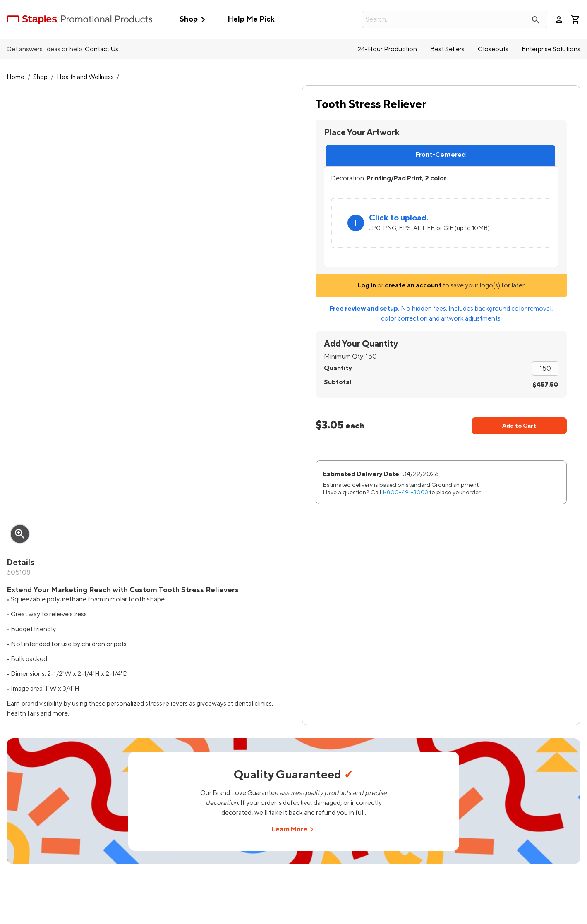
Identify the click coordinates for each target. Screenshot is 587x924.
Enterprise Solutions (551, 49)
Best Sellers (447, 49)
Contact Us (102, 49)
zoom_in (20, 534)
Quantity (338, 368)
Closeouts (493, 49)
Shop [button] (194, 20)
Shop (40, 77)
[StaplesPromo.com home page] (79, 19)
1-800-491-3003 (405, 492)
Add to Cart (519, 426)
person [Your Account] (559, 19)
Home (16, 77)
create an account (413, 285)
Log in (367, 285)
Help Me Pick (251, 19)
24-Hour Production (387, 49)
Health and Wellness (85, 77)
